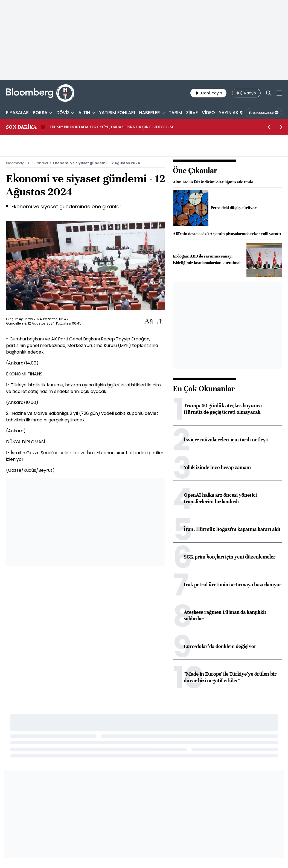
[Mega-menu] (279, 93)
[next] (281, 127)
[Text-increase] (149, 321)
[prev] (269, 127)
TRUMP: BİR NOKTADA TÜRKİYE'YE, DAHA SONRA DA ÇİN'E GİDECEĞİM (111, 127)
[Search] (269, 93)
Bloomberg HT (18, 163)
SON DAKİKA (21, 127)
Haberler (41, 163)
